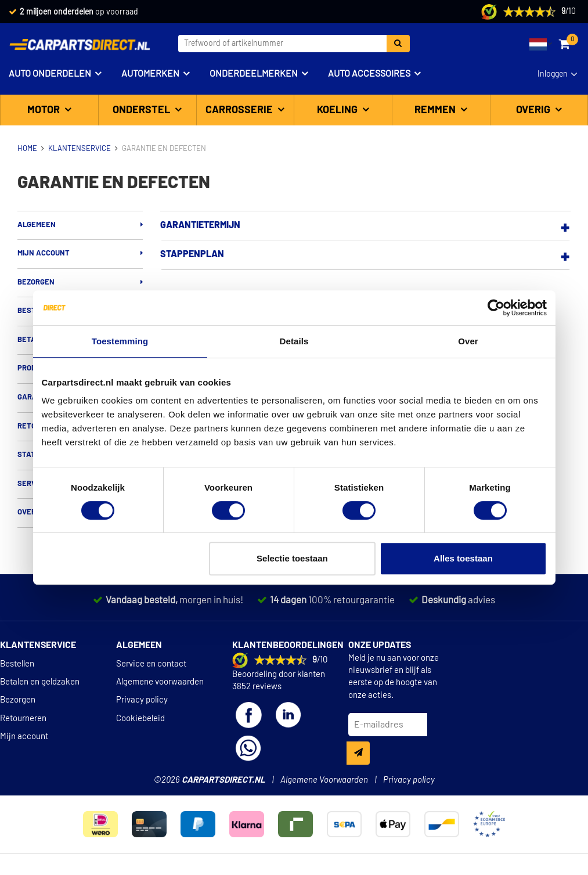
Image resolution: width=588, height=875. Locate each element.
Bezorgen (36, 282)
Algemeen (37, 225)
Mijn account (44, 253)
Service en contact (151, 664)
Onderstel (143, 110)
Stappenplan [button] (192, 254)
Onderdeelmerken (254, 74)
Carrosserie (240, 110)
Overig (534, 110)
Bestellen (17, 664)
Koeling (338, 110)
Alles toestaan (463, 558)
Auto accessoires (369, 74)
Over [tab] (468, 341)
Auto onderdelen (50, 74)
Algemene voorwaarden (160, 682)
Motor (45, 110)
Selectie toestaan (292, 558)
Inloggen (553, 74)
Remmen (436, 110)
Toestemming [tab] (120, 341)
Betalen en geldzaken (40, 682)
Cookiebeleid (140, 719)
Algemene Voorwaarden (324, 780)
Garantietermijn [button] (200, 225)
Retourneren (23, 719)
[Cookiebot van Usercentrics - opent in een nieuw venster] (496, 308)
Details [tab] (294, 341)
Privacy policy (142, 700)
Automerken (150, 74)
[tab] (365, 226)
